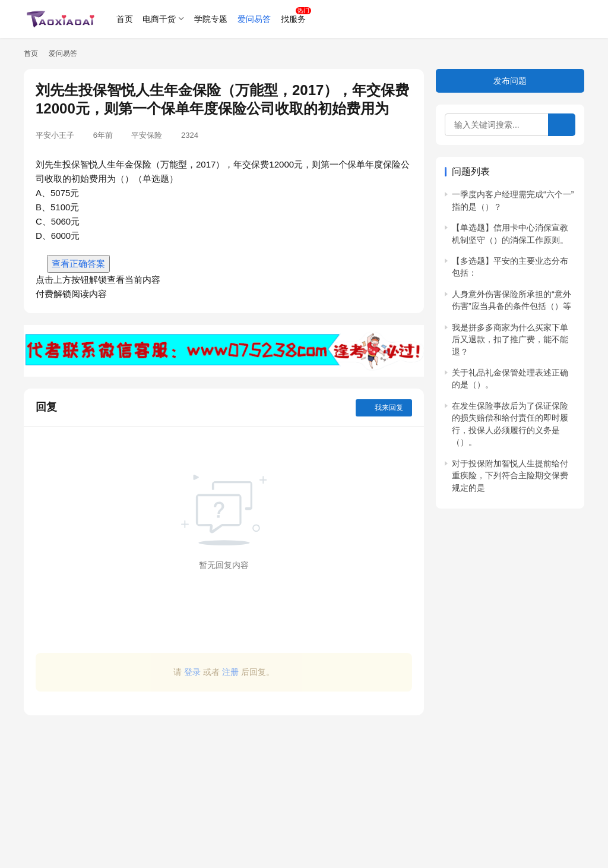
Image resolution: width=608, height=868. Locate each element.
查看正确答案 (78, 263)
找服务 (293, 19)
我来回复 (384, 408)
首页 (125, 19)
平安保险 (147, 135)
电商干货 (159, 19)
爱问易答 (254, 19)
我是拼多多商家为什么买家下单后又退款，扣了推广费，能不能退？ (510, 340)
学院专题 (211, 19)
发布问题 (510, 81)
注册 (230, 672)
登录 (192, 672)
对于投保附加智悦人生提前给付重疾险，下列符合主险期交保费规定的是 (510, 476)
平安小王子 (55, 135)
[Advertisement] (224, 786)
